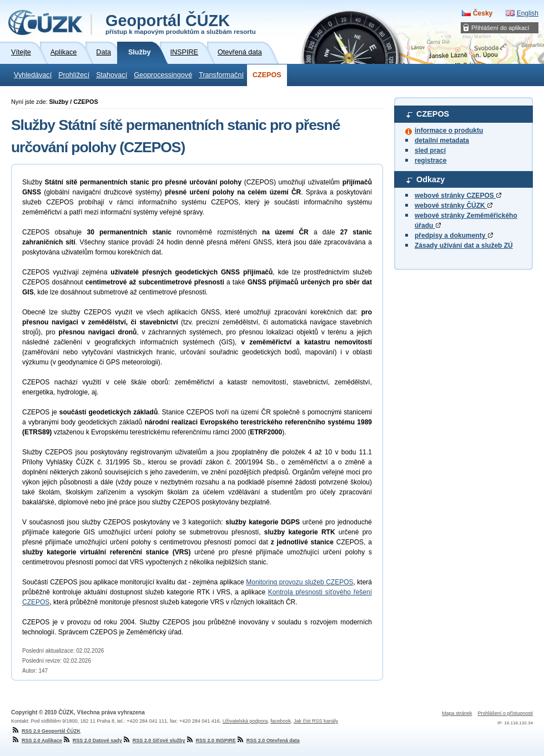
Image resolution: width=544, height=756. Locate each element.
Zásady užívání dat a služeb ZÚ (464, 246)
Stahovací (112, 75)
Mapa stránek (457, 713)
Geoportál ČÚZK (181, 23)
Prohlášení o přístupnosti (505, 713)
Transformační (221, 75)
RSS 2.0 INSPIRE (211, 740)
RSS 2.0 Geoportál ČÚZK (46, 731)
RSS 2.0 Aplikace (37, 740)
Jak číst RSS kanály (316, 721)
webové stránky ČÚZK (454, 206)
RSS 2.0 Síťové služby (154, 740)
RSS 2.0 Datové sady (92, 740)
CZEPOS (267, 75)
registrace (430, 161)
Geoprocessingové (163, 75)
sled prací (430, 151)
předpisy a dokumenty (454, 236)
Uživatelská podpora (245, 721)
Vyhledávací (33, 75)
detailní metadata (442, 141)
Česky (483, 13)
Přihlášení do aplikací (500, 28)
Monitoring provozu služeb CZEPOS (299, 582)
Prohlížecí (74, 75)
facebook (281, 721)
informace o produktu (449, 131)
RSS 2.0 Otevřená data (268, 740)
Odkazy (430, 179)
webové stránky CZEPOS (458, 196)
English (528, 13)
